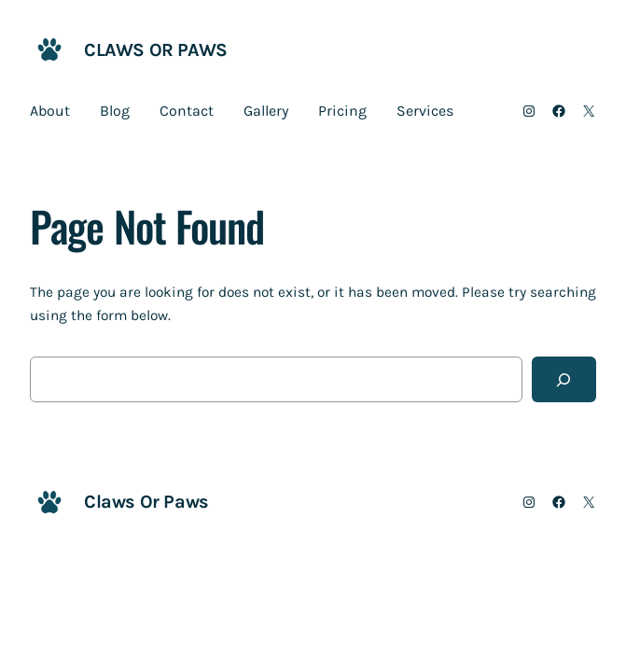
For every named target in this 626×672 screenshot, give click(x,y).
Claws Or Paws (156, 50)
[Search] (564, 379)
